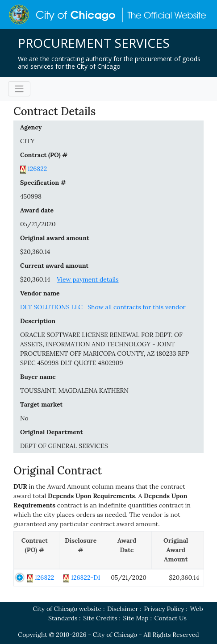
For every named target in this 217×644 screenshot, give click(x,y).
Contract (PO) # (44, 155)
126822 (38, 169)
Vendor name (40, 293)
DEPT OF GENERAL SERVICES (64, 446)
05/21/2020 (38, 224)
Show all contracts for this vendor (137, 307)
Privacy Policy (164, 609)
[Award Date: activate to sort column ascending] (129, 551)
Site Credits (100, 618)
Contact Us (171, 618)
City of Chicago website (67, 609)
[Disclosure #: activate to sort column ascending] (82, 551)
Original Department (51, 432)
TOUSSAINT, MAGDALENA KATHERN (74, 391)
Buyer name (38, 377)
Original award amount (55, 238)
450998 (31, 196)
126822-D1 (86, 578)
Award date (37, 210)
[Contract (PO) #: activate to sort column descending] (37, 551)
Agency (31, 127)
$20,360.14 (35, 252)
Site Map (136, 618)
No (24, 418)
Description (38, 321)
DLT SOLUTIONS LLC (51, 307)
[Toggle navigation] (19, 89)
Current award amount (54, 266)
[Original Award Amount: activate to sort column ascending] (177, 551)
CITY (27, 141)
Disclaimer (123, 609)
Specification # (43, 183)
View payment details (88, 279)
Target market (41, 404)
